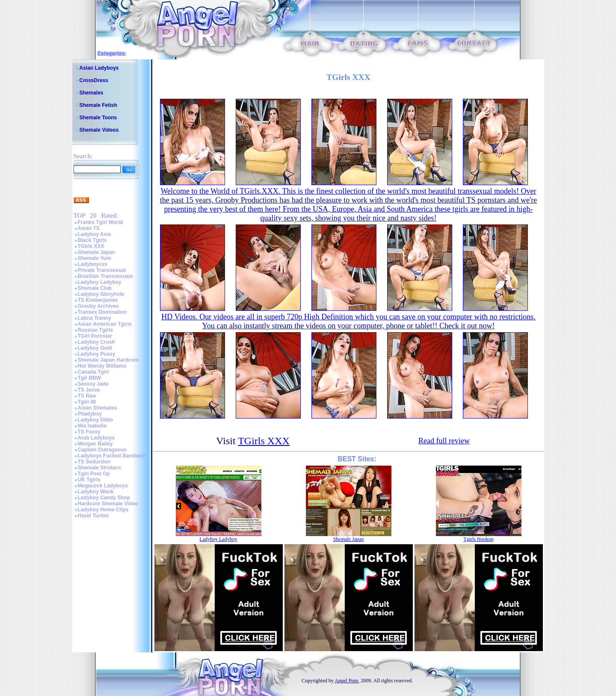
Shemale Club (95, 288)
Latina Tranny (95, 318)
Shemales (92, 93)
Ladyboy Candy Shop (104, 498)
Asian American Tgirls (105, 324)
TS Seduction (94, 462)
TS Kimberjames (98, 300)
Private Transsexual (102, 270)
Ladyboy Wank (96, 492)
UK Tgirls (89, 480)
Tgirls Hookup (478, 539)
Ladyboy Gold (95, 348)
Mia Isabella (92, 426)
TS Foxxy (89, 432)
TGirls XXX (91, 246)
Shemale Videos (99, 130)
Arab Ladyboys (96, 438)
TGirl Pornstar (95, 336)
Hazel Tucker (93, 516)
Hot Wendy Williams (102, 366)
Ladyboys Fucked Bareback (112, 456)
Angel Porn (346, 681)
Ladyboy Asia (95, 234)
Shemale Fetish (98, 105)
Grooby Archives (98, 306)
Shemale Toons (98, 118)
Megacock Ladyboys (103, 486)
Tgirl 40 (87, 402)
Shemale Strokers (99, 468)
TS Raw (87, 396)
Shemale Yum (95, 258)
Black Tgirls (92, 240)
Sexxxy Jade (93, 384)
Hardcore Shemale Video (108, 504)
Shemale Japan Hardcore (108, 360)
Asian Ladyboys (99, 68)
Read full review (444, 441)
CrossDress (94, 80)
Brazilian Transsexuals (105, 276)
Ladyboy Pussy (97, 354)
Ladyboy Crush (96, 342)
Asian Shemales (98, 408)
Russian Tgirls (96, 330)
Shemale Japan (96, 252)
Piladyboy (90, 414)
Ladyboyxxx (93, 264)
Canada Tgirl (93, 372)
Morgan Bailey (95, 444)
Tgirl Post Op (94, 474)
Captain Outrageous (102, 450)
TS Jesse (89, 390)
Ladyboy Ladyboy (100, 282)
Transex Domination (102, 312)
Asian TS (89, 228)
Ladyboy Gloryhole (101, 294)
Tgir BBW (90, 378)
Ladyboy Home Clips (103, 510)
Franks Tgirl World (101, 222)
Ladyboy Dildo (96, 420)
